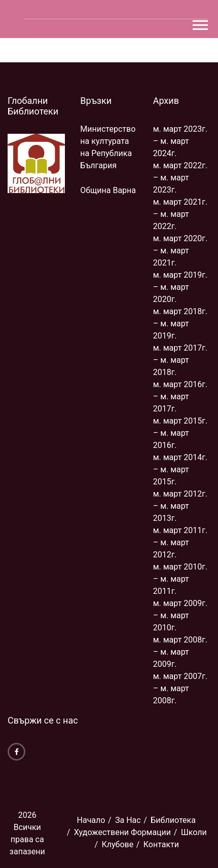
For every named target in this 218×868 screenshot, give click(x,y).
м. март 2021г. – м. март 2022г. (180, 214)
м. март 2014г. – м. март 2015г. (180, 469)
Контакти (161, 844)
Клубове (117, 844)
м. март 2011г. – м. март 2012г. (180, 542)
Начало (91, 820)
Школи (194, 832)
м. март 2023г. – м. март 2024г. (180, 141)
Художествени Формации (122, 832)
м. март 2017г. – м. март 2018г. (180, 360)
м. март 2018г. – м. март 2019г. (180, 324)
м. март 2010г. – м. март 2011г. (180, 579)
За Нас (128, 820)
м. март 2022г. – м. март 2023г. (180, 178)
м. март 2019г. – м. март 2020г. (180, 287)
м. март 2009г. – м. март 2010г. (180, 615)
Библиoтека (173, 820)
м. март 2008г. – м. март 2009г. (180, 652)
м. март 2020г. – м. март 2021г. (180, 251)
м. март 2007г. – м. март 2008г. (180, 688)
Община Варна (108, 190)
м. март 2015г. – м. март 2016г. (180, 433)
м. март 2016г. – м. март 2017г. (180, 397)
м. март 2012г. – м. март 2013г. (180, 506)
